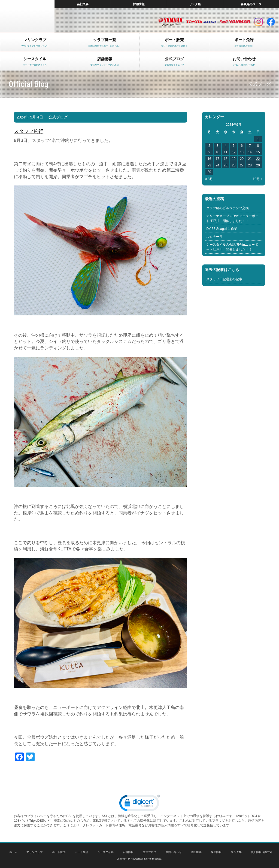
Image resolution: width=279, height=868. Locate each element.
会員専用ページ (251, 4)
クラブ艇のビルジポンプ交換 (228, 208)
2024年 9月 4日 (30, 117)
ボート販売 (59, 852)
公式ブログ (58, 117)
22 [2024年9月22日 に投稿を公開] (258, 159)
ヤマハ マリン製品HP (170, 22)
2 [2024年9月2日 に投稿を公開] (209, 146)
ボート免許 (81, 852)
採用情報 (139, 4)
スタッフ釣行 (29, 131)
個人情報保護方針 (262, 852)
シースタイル (105, 852)
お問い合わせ (174, 852)
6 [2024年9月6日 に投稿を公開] (242, 146)
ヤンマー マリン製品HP (235, 22)
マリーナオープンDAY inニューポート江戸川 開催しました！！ (232, 218)
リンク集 (195, 4)
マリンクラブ (35, 852)
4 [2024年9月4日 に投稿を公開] (225, 146)
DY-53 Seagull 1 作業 (222, 229)
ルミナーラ (214, 237)
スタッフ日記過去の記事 (224, 279)
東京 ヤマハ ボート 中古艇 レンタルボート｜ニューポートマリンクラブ (27, 16)
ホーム (13, 852)
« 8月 (209, 179)
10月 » (258, 179)
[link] (139, 804)
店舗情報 (128, 852)
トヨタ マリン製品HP (201, 22)
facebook (271, 22)
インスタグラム (259, 22)
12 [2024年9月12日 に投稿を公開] (234, 152)
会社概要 (83, 4)
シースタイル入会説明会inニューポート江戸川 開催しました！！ (232, 247)
